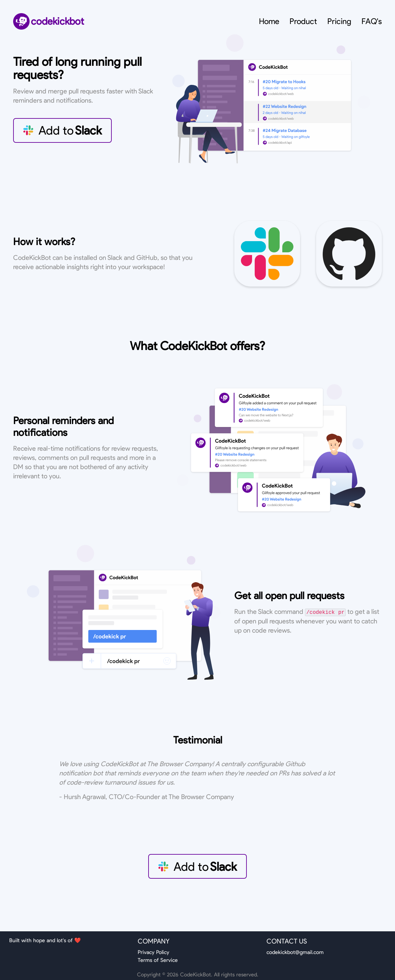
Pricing (339, 21)
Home (269, 21)
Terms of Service (158, 960)
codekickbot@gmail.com (295, 952)
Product (303, 21)
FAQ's (372, 21)
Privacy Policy (153, 952)
